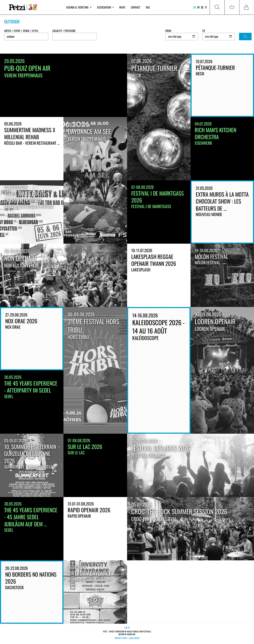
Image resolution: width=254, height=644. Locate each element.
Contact (136, 7)
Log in (127, 628)
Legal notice (134, 638)
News (122, 7)
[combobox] (74, 37)
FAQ (148, 7)
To (204, 31)
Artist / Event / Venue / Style (21, 31)
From (168, 31)
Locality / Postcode (64, 31)
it (206, 7)
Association (105, 7)
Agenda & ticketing (79, 7)
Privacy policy (121, 638)
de (202, 7)
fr (198, 7)
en (194, 7)
